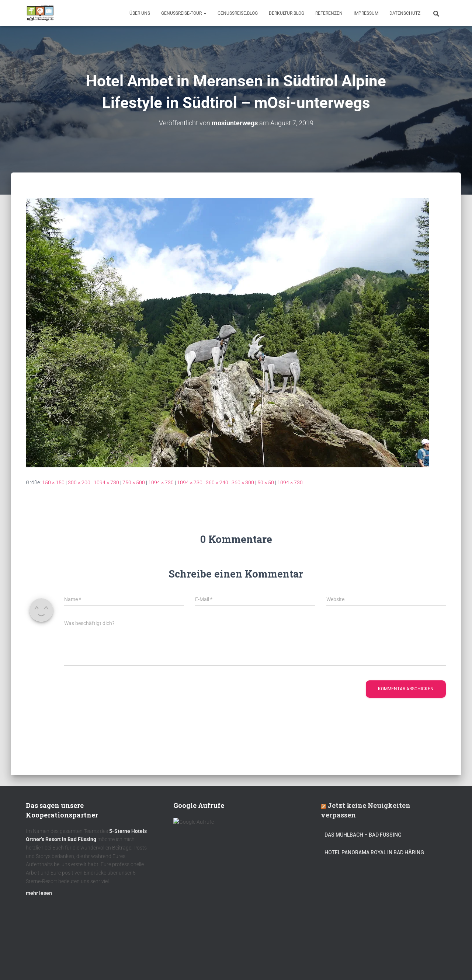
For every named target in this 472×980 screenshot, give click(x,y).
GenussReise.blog (238, 13)
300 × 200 (79, 482)
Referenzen (329, 13)
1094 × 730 (106, 482)
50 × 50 (266, 482)
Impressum (366, 13)
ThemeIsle (435, 963)
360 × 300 (243, 482)
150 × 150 (53, 482)
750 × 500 (134, 482)
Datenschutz (405, 13)
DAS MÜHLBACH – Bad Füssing (363, 838)
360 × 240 (217, 482)
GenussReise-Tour (184, 13)
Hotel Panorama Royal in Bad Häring (374, 856)
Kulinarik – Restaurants (61, 963)
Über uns (140, 13)
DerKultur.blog (287, 13)
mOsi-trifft (164, 963)
